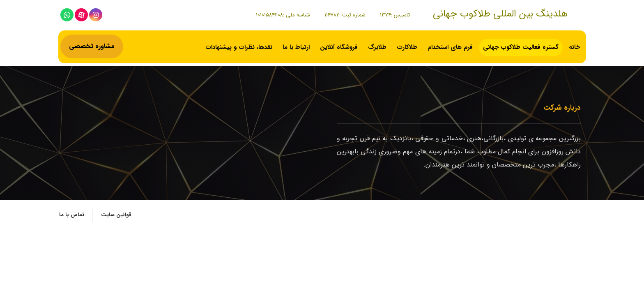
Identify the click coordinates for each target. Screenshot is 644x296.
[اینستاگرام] (96, 15)
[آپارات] (81, 15)
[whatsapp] (67, 15)
